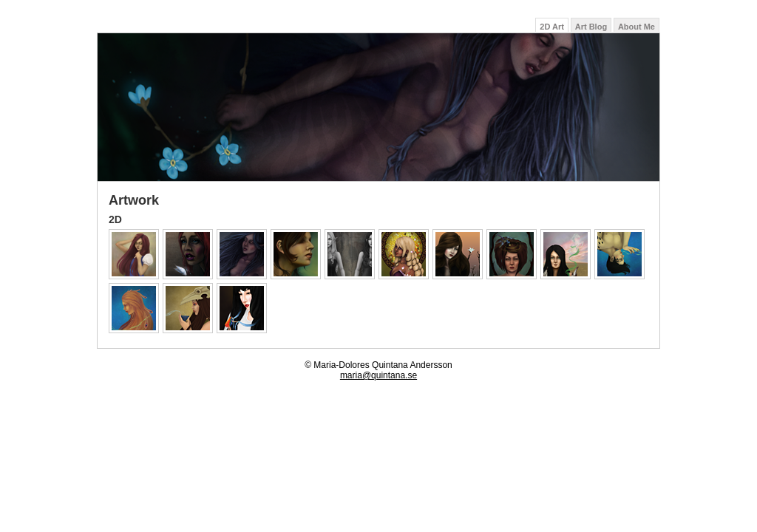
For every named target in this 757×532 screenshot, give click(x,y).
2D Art (552, 27)
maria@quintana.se (378, 375)
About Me (637, 27)
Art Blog (591, 27)
